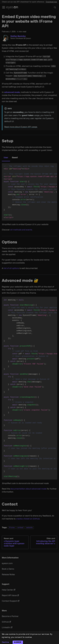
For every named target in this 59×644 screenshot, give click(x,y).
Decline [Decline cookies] (5, 642)
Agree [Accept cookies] (18, 642)
